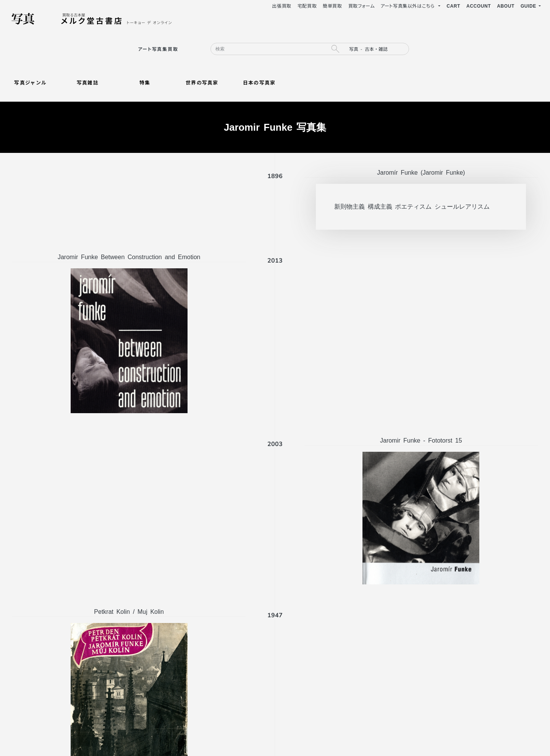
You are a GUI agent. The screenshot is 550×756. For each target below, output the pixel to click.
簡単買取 (332, 6)
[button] (531, 6)
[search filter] (377, 49)
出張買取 (281, 6)
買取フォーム (362, 6)
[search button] (335, 49)
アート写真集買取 (158, 49)
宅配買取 (307, 6)
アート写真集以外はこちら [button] (409, 6)
